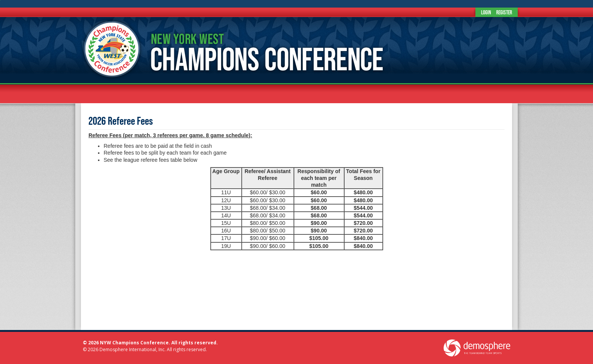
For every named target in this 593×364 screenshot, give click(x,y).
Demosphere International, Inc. (133, 349)
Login (486, 12)
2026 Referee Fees (121, 121)
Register (504, 12)
